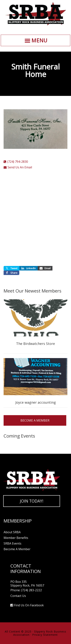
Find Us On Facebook (29, 605)
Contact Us (18, 596)
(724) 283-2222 (31, 590)
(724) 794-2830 (18, 162)
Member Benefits (16, 538)
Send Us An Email (20, 167)
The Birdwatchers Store (35, 344)
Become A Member (35, 420)
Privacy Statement (45, 635)
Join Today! (32, 501)
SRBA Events (12, 543)
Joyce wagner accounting (36, 402)
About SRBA (12, 532)
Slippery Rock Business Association (36, 14)
